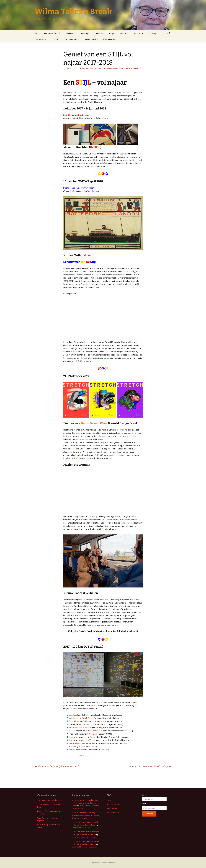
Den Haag (105, 750)
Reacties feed (113, 808)
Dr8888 (95, 147)
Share (81, 755)
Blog (37, 33)
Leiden (94, 746)
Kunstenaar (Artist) (52, 33)
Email (144, 804)
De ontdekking (75, 743)
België (112, 33)
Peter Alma (74, 721)
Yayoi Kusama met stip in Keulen (50, 800)
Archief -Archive (91, 39)
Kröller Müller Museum (114, 69)
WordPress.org (113, 812)
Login (109, 800)
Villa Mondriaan (76, 727)
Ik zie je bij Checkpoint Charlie (84, 837)
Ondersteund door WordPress (103, 863)
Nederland (99, 33)
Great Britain (139, 33)
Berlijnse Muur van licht (81, 828)
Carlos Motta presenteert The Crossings (150, 766)
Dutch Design (88, 718)
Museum (89, 255)
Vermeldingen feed (114, 804)
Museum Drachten (131, 69)
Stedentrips (84, 33)
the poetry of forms (87, 740)
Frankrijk (153, 33)
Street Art (70, 33)
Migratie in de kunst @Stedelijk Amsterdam (58, 766)
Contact (56, 39)
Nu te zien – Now (72, 39)
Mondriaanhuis (86, 724)
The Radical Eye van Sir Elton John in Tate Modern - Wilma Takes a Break (85, 803)
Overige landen (41, 39)
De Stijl (98, 69)
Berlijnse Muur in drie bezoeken (84, 847)
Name (144, 795)
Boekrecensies (109, 39)
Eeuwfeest (73, 715)
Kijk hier (77, 458)
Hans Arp (73, 737)
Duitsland (124, 33)
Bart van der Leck (93, 731)
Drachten (93, 734)
